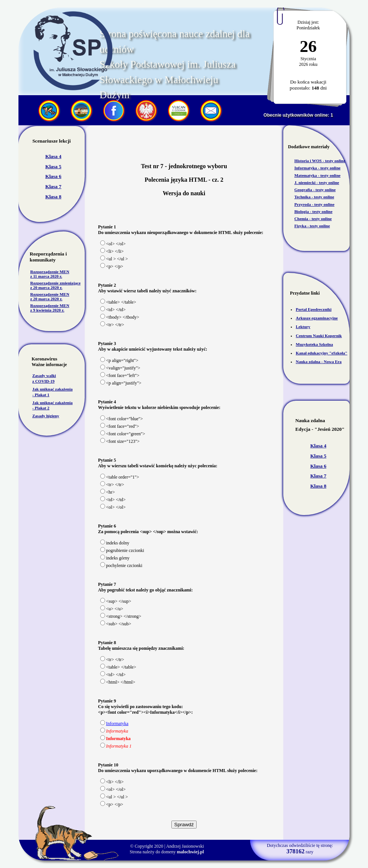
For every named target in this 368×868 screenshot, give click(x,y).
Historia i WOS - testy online (320, 161)
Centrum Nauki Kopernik (319, 336)
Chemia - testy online (313, 219)
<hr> (108, 492)
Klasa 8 (53, 197)
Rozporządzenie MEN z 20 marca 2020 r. (50, 296)
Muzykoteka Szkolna (314, 344)
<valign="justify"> (120, 368)
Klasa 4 (53, 156)
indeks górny (115, 558)
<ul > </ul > (114, 259)
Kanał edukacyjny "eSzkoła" (321, 353)
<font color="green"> (123, 434)
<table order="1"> (120, 477)
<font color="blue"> (122, 419)
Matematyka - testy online (317, 175)
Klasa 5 (53, 166)
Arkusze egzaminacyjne (317, 318)
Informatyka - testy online (317, 168)
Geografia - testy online (315, 190)
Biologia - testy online (313, 211)
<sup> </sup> (116, 601)
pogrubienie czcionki (122, 550)
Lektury (303, 327)
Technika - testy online (314, 197)
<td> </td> (113, 310)
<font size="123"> (120, 441)
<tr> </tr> (112, 325)
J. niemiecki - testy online (317, 182)
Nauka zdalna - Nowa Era (319, 362)
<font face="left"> (120, 375)
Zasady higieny (46, 416)
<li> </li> (112, 251)
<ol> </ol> (113, 244)
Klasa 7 (53, 186)
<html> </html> (118, 682)
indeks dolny (115, 543)
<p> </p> (112, 266)
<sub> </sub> (116, 624)
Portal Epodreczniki (314, 309)
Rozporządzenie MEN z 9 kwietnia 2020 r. (50, 308)
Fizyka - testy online (312, 226)
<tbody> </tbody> (120, 317)
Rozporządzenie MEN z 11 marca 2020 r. (50, 274)
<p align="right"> (119, 360)
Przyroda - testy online (314, 204)
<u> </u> (112, 609)
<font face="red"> (120, 426)
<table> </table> (118, 302)
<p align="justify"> (121, 383)
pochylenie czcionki (121, 565)
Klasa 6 (53, 176)
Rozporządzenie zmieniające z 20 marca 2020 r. (55, 285)
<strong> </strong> (121, 616)
